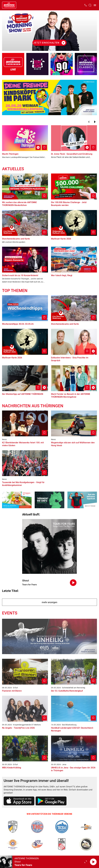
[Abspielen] (93, 862)
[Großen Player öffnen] (86, 862)
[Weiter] (95, 122)
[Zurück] (89, 122)
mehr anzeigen (49, 602)
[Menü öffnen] (95, 5)
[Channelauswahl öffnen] (90, 5)
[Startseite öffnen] (9, 5)
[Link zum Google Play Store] (51, 801)
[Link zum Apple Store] (19, 801)
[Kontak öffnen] (86, 5)
